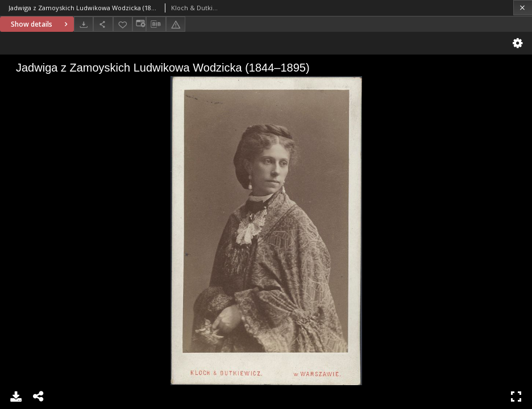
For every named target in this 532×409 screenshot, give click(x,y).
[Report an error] (176, 24)
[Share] (103, 24)
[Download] (84, 24)
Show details (41, 24)
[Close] (523, 8)
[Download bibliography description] (156, 24)
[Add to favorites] (123, 24)
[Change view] (139, 24)
